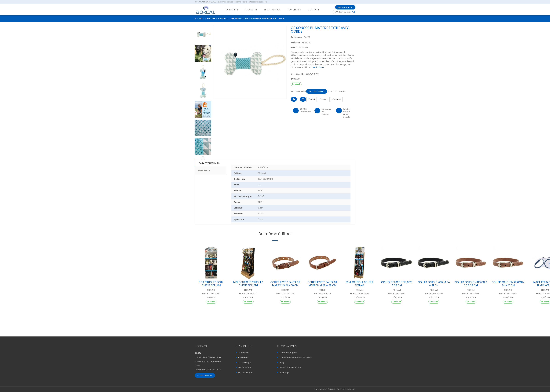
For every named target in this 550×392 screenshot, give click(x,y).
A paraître (243, 358)
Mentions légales (288, 353)
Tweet (312, 99)
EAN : (293, 48)
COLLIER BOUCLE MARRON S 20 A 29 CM (471, 284)
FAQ (282, 363)
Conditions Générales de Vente (296, 358)
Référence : (297, 37)
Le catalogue (245, 363)
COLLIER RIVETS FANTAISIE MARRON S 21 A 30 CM (285, 284)
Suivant (203, 158)
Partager (323, 99)
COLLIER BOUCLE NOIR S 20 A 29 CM (397, 284)
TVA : (293, 79)
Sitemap (284, 372)
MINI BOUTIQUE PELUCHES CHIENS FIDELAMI (248, 284)
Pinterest (336, 99)
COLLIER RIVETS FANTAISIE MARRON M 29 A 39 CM (322, 284)
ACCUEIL (198, 18)
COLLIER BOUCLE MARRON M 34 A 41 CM (508, 284)
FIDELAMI (307, 43)
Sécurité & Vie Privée (290, 367)
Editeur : (296, 43)
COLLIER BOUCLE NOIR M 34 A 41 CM (434, 284)
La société (243, 353)
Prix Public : (298, 74)
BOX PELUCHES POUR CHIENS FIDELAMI (211, 284)
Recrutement (245, 367)
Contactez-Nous (205, 375)
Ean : (204, 294)
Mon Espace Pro (345, 7)
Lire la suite (318, 67)
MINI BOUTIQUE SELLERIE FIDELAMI (360, 284)
